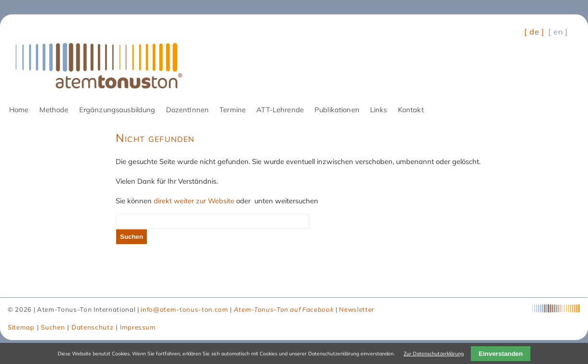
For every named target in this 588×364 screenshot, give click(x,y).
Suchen (132, 237)
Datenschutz (92, 327)
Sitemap (21, 327)
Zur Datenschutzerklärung (434, 353)
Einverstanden (501, 354)
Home (19, 110)
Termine (233, 110)
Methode (54, 110)
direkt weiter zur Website (194, 201)
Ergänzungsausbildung (117, 110)
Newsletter (357, 309)
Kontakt (411, 110)
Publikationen (337, 110)
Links (379, 110)
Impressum (138, 327)
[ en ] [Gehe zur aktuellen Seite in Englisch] (558, 32)
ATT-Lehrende (280, 110)
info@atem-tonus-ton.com (184, 309)
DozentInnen (188, 110)
